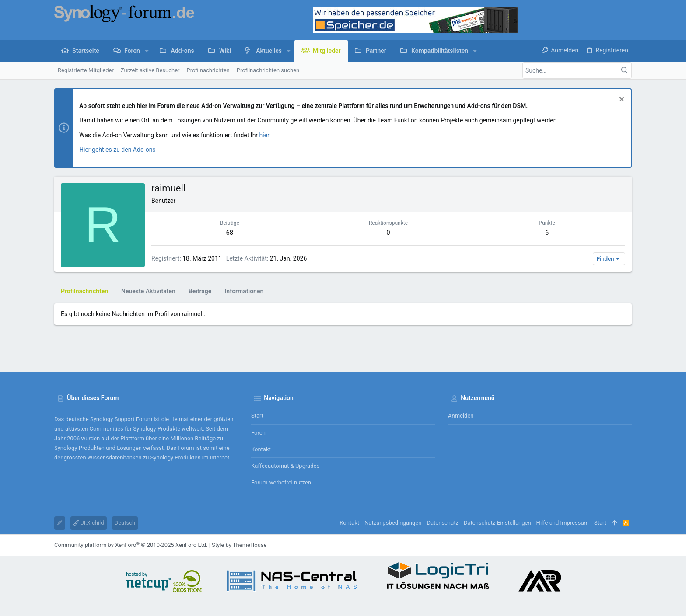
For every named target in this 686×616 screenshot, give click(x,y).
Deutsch (125, 523)
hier (264, 135)
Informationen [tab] (244, 291)
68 (229, 233)
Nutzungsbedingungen (393, 523)
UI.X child (89, 523)
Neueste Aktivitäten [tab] (148, 291)
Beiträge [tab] (200, 291)
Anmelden (461, 416)
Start (257, 416)
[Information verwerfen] (621, 100)
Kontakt (261, 449)
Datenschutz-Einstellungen (497, 523)
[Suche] (577, 70)
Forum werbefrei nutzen (281, 482)
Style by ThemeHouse (239, 545)
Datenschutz (442, 523)
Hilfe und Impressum (563, 523)
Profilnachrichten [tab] (84, 291)
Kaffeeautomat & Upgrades (285, 466)
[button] (147, 51)
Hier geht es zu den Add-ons (117, 150)
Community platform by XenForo (131, 545)
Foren (258, 433)
